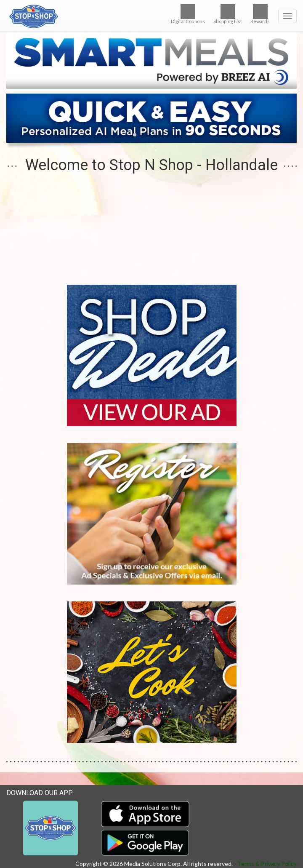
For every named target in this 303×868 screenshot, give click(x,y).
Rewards (260, 14)
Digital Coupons (188, 14)
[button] (135, 135)
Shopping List (228, 14)
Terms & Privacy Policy (267, 864)
